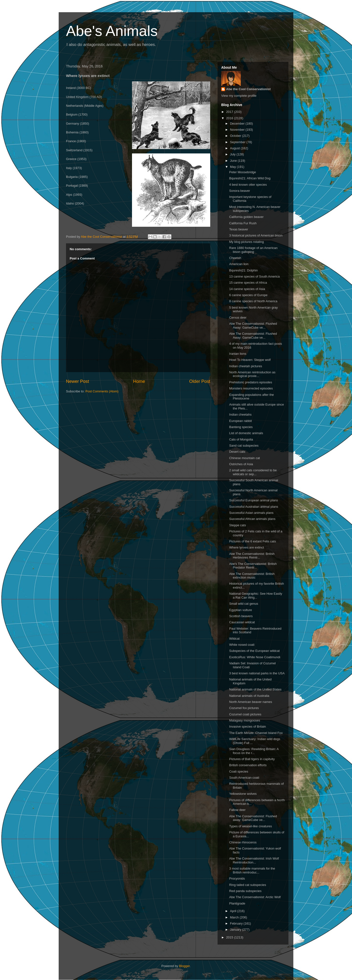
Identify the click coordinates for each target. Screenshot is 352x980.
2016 (230, 118)
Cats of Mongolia (241, 439)
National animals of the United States (255, 689)
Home (139, 381)
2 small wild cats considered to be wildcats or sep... (253, 472)
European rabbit (240, 421)
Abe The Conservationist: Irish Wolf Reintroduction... (254, 860)
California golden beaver (246, 217)
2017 (230, 112)
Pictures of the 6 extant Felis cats (252, 541)
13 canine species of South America (254, 276)
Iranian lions (238, 354)
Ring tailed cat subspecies (247, 885)
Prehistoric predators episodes (251, 382)
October (236, 136)
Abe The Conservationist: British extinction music (252, 576)
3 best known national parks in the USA (257, 673)
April (234, 911)
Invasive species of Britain (247, 727)
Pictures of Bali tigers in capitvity (252, 759)
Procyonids (237, 878)
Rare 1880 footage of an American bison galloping (253, 250)
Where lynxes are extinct (246, 547)
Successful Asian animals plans (251, 513)
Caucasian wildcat (242, 622)
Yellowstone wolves (243, 794)
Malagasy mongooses (244, 720)
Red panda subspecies (245, 891)
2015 (230, 937)
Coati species (239, 771)
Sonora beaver (239, 191)
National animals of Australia (249, 696)
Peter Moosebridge (242, 172)
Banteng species (241, 427)
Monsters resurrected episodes (251, 388)
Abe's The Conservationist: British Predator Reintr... (253, 566)
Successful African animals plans (252, 519)
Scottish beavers (241, 616)
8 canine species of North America (253, 301)
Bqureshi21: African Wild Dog (250, 178)
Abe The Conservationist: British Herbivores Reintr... (252, 556)
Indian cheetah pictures (245, 366)
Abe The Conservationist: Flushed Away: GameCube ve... (253, 326)
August (235, 148)
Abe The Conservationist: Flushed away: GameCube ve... (253, 818)
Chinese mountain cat (244, 458)
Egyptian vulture (240, 610)
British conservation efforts (248, 765)
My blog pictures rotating (246, 242)
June (234, 161)
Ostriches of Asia (241, 464)
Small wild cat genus (244, 604)
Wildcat (234, 639)
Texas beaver (238, 229)
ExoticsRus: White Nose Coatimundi (255, 657)
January (236, 930)
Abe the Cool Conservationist (248, 89)
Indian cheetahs (240, 415)
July (233, 154)
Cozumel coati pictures (245, 714)
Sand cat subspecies (244, 446)
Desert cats (237, 452)
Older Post (200, 381)
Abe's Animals (112, 31)
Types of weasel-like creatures (250, 826)
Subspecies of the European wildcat (254, 651)
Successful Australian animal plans (253, 507)
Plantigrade (237, 903)
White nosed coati (242, 645)
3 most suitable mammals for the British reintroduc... (252, 870)
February (237, 923)
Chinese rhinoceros (243, 842)
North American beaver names (251, 702)
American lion (239, 264)
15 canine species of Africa (248, 283)
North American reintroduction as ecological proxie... (252, 374)
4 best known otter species (248, 185)
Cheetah (235, 258)
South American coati (244, 778)
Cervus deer (238, 318)
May (233, 167)
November (238, 130)
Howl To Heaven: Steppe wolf (250, 360)
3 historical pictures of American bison (256, 235)
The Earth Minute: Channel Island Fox (256, 733)
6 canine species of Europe (248, 295)
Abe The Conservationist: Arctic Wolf (255, 897)
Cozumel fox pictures (244, 708)
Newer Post (77, 381)
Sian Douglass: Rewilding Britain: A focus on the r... (254, 751)
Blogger (184, 966)
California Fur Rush (243, 223)
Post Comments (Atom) (102, 391)
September (238, 142)
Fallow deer (237, 810)
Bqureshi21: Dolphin (243, 270)
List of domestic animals (246, 433)
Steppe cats (237, 525)
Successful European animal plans (253, 500)
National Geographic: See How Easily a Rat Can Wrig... (256, 596)
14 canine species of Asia (247, 289)
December (238, 124)
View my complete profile (239, 96)
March (235, 917)
